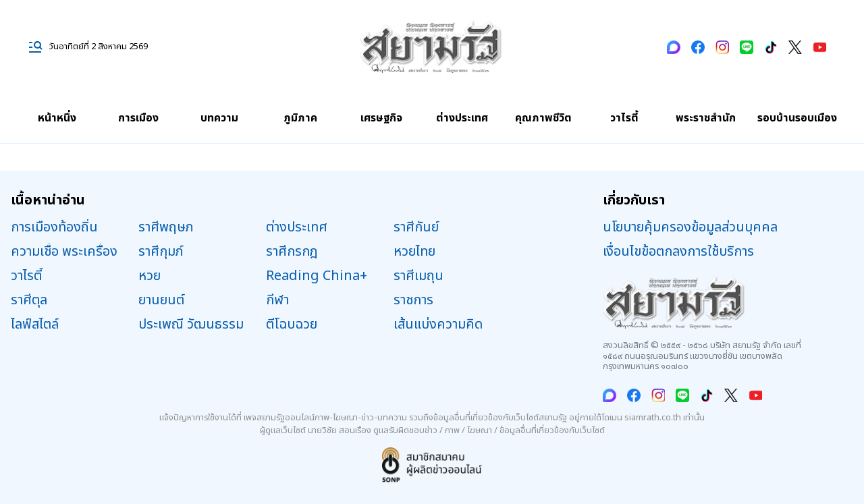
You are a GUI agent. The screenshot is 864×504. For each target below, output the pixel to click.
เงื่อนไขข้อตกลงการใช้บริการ (678, 252)
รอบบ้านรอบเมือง (797, 118)
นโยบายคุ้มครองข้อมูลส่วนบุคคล (690, 227)
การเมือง (138, 118)
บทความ (219, 118)
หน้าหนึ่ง (57, 118)
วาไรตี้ (624, 118)
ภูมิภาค (300, 118)
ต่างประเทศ (462, 118)
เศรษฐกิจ (381, 118)
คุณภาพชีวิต (543, 118)
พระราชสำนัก (706, 118)
